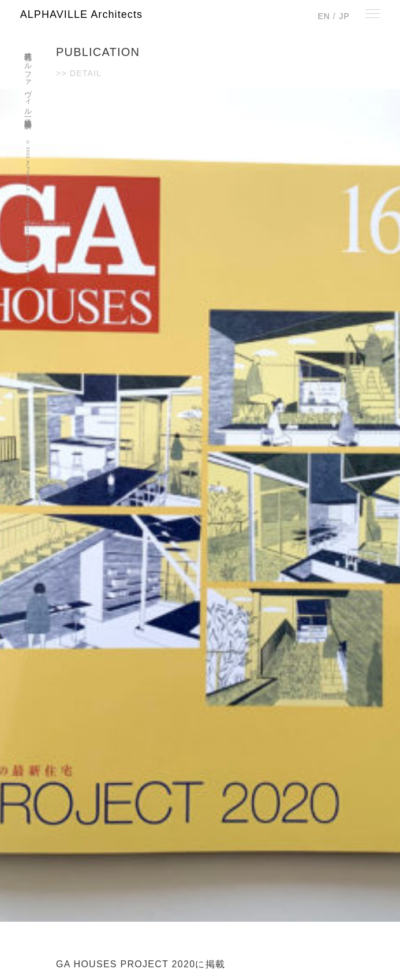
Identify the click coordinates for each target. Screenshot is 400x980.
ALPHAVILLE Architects (81, 14)
